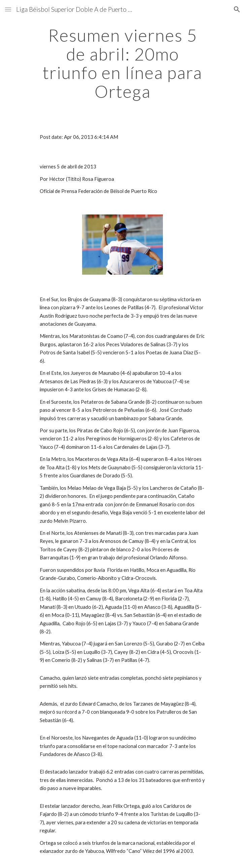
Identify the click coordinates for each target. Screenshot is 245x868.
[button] (8, 9)
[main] (122, 63)
